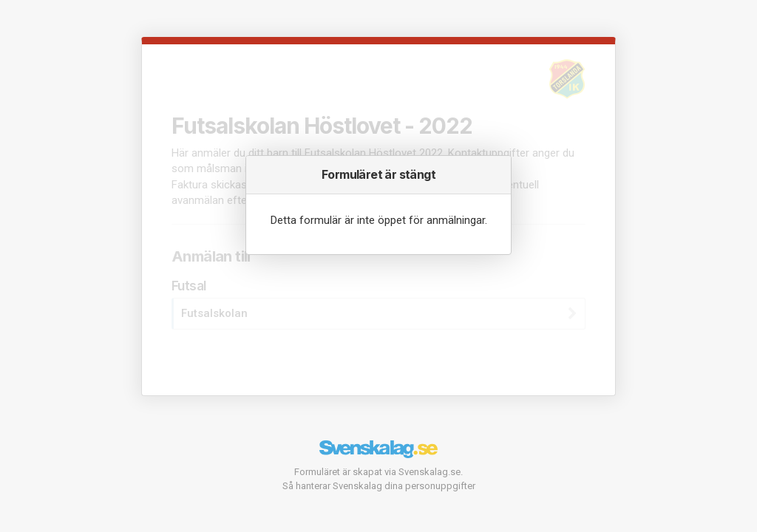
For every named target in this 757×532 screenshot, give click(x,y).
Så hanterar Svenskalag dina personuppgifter (379, 486)
